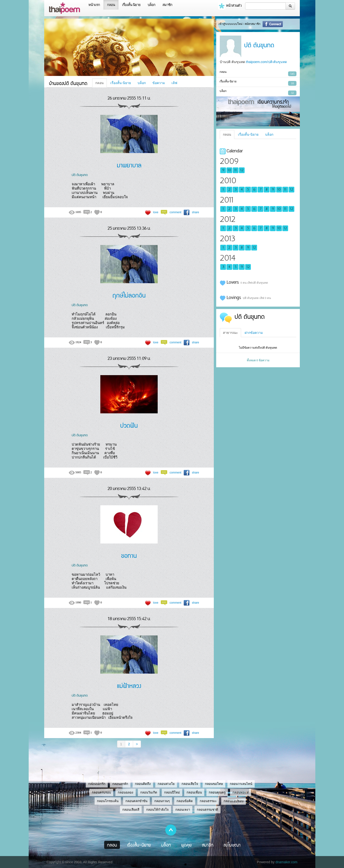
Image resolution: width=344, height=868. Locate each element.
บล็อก (151, 5)
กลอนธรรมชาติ (207, 810)
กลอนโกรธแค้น (108, 801)
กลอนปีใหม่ (172, 792)
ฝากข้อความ (254, 333)
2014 (228, 258)
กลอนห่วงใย (166, 784)
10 (229, 170)
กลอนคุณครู (217, 792)
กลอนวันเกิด (149, 792)
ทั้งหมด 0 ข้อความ (258, 360)
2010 (228, 181)
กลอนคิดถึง (143, 784)
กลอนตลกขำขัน (136, 801)
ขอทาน (129, 555)
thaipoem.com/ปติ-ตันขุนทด (266, 62)
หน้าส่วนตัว (230, 6)
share (195, 212)
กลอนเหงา (183, 810)
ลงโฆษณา (232, 845)
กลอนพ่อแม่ (241, 792)
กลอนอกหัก (120, 784)
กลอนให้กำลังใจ (157, 810)
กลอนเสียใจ (190, 784)
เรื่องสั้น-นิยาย (121, 83)
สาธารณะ (230, 333)
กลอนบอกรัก (97, 784)
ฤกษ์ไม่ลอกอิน (129, 295)
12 (242, 170)
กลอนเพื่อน (194, 792)
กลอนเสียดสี (131, 810)
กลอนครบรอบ (101, 792)
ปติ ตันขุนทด (80, 175)
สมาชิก (167, 5)
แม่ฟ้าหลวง (129, 685)
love (156, 212)
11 (236, 170)
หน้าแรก (94, 5)
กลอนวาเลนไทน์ (241, 784)
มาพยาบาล (129, 165)
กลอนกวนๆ (162, 801)
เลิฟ (174, 83)
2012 (228, 219)
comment (175, 212)
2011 (227, 200)
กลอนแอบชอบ (234, 801)
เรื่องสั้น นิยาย (131, 5)
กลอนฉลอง (126, 792)
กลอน (111, 5)
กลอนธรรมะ (208, 801)
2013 (228, 239)
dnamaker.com (286, 862)
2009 (229, 161)
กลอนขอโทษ (214, 784)
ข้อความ (159, 83)
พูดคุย (186, 845)
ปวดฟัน (129, 425)
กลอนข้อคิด (185, 801)
